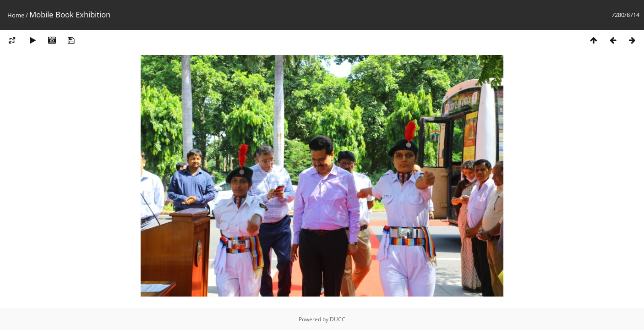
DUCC (338, 319)
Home (16, 15)
